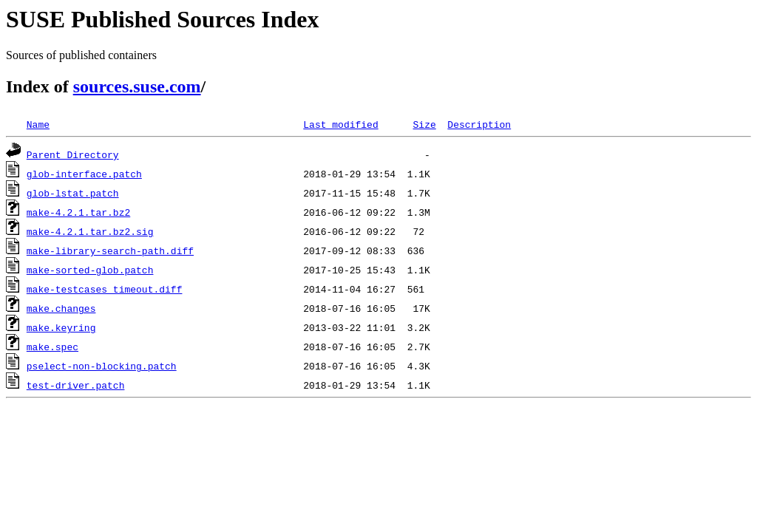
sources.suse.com (137, 86)
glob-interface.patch (84, 174)
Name (38, 124)
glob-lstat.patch (73, 193)
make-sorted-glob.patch (90, 270)
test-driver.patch (76, 385)
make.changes (61, 308)
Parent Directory (73, 154)
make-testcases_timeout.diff (105, 289)
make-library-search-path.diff (110, 250)
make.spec (52, 347)
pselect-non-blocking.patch (102, 366)
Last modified (340, 124)
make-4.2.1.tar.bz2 (78, 212)
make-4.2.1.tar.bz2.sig (90, 231)
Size (424, 124)
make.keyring (61, 327)
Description (479, 124)
